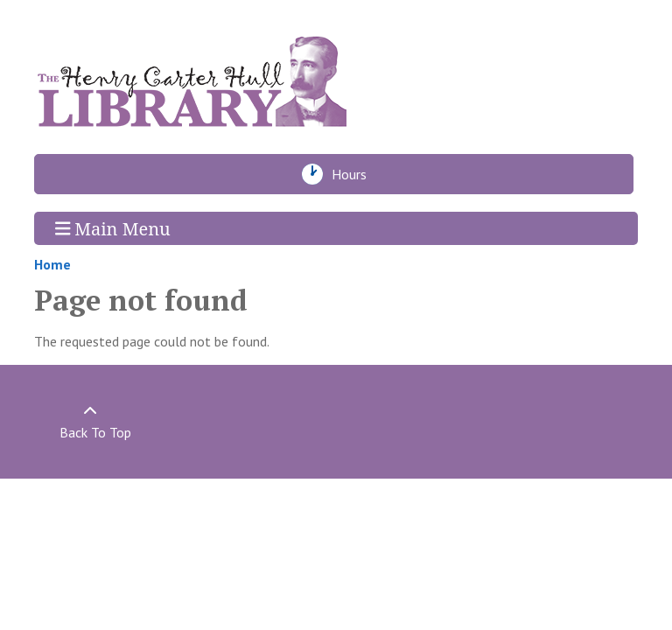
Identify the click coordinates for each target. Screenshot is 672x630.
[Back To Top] (91, 422)
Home (52, 264)
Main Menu (113, 228)
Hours (354, 174)
